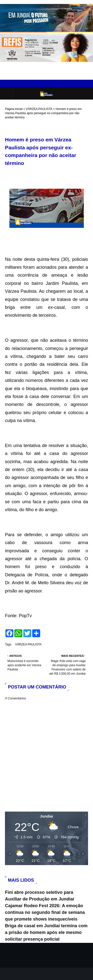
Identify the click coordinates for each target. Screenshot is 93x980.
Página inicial (14, 109)
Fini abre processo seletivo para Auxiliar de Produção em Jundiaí (40, 896)
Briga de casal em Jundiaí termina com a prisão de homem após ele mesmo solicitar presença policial (46, 932)
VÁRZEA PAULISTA (39, 109)
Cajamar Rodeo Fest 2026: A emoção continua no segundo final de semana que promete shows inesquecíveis (45, 912)
